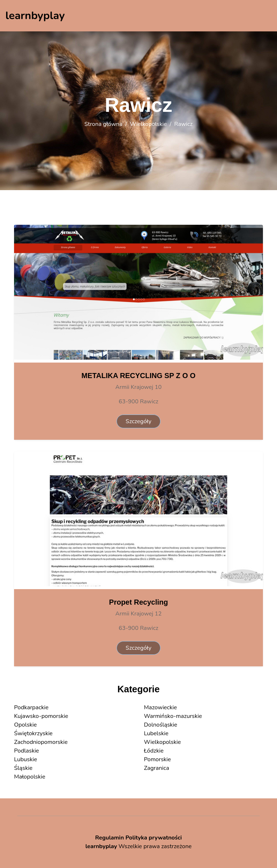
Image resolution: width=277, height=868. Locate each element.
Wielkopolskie (148, 124)
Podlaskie (27, 751)
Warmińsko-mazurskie (173, 716)
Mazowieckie (161, 707)
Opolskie (25, 725)
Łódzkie (154, 751)
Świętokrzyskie (33, 733)
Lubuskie (26, 759)
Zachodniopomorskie (41, 742)
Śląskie (23, 768)
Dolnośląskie (161, 725)
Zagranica (157, 768)
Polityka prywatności (154, 838)
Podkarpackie (31, 707)
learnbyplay (101, 846)
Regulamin (110, 838)
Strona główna (103, 124)
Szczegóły (138, 421)
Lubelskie (156, 733)
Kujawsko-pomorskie (41, 716)
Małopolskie (30, 777)
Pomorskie (157, 759)
